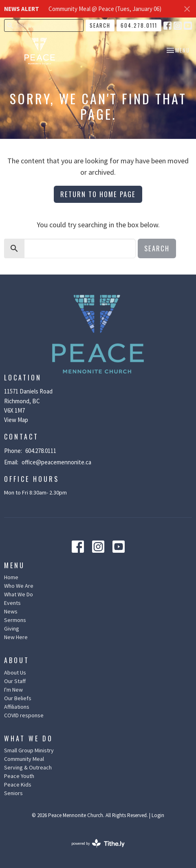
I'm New (13, 690)
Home (11, 577)
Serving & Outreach (28, 767)
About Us (15, 672)
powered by (98, 843)
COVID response (24, 715)
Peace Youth (19, 776)
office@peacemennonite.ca (56, 462)
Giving (12, 628)
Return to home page (98, 194)
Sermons (15, 620)
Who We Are (19, 586)
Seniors (13, 793)
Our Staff (15, 681)
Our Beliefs (18, 698)
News (11, 611)
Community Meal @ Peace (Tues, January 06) (105, 9)
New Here (16, 637)
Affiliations (17, 707)
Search (100, 25)
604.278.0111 (139, 25)
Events (12, 603)
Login (158, 815)
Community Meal (24, 759)
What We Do (19, 594)
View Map (16, 420)
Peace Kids (18, 784)
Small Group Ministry (29, 750)
